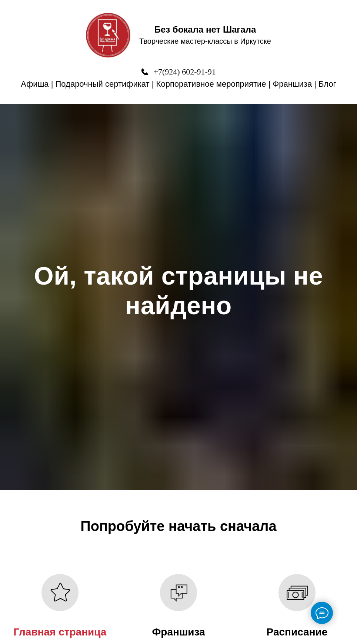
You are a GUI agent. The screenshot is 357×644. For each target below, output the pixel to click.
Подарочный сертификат (103, 84)
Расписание (297, 632)
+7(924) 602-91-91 (185, 72)
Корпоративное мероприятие (211, 84)
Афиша (35, 84)
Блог (327, 84)
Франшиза (293, 84)
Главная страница (60, 632)
